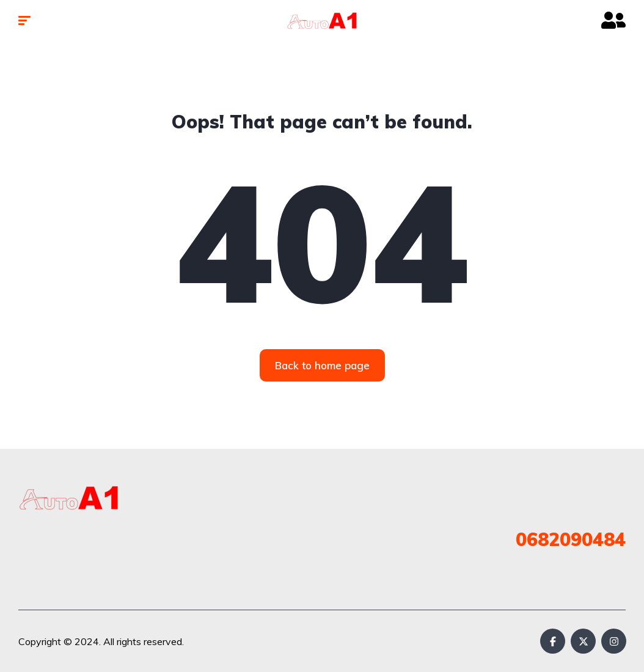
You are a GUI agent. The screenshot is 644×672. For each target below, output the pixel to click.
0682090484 (571, 539)
